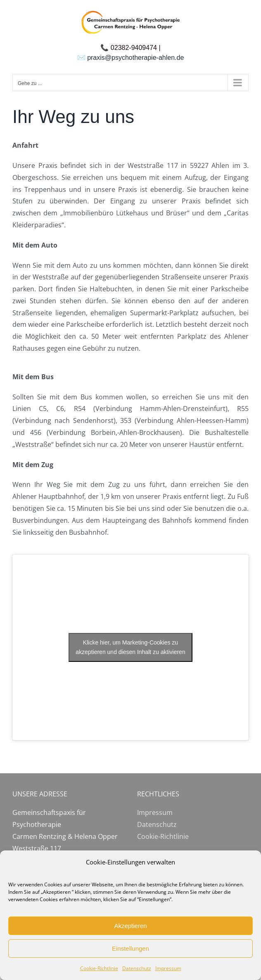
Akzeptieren (130, 926)
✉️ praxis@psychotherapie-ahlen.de (131, 58)
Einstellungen (130, 948)
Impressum (168, 968)
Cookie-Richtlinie (99, 968)
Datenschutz (137, 968)
